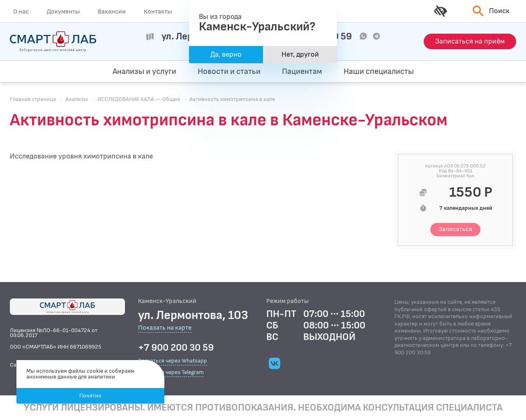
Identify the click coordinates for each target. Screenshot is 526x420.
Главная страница (33, 99)
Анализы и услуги (144, 71)
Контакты (158, 11)
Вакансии (112, 11)
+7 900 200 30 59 (176, 348)
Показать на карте (165, 328)
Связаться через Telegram (171, 372)
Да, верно (226, 54)
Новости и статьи (229, 71)
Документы (63, 11)
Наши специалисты (379, 71)
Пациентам (302, 71)
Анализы (77, 99)
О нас (21, 11)
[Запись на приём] (470, 41)
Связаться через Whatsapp (173, 361)
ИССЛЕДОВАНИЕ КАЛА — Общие (139, 99)
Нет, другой (300, 54)
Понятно (90, 396)
